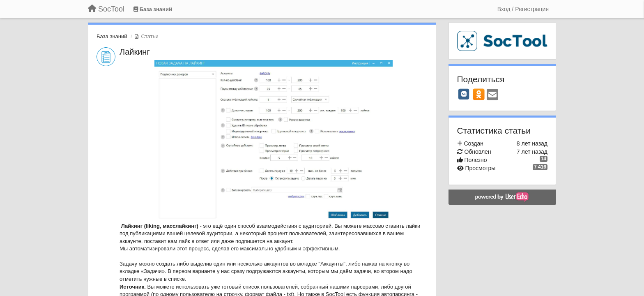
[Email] (492, 95)
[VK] (464, 94)
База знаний (112, 36)
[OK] (479, 94)
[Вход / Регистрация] (523, 9)
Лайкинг (135, 52)
